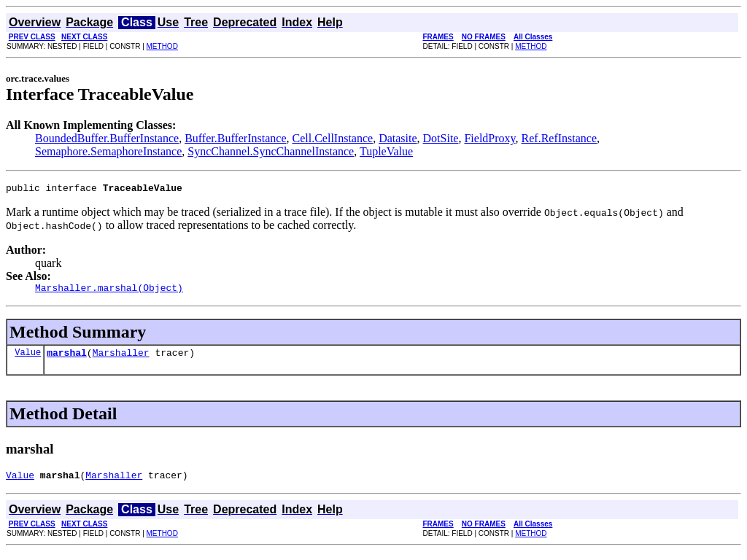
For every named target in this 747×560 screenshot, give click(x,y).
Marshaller (121, 359)
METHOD (162, 46)
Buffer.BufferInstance (235, 138)
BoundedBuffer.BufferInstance (107, 138)
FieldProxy (489, 138)
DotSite (441, 138)
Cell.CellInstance (333, 138)
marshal (67, 359)
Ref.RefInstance (560, 138)
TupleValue (386, 151)
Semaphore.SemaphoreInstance (108, 151)
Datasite (398, 138)
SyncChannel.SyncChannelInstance (271, 151)
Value (28, 358)
